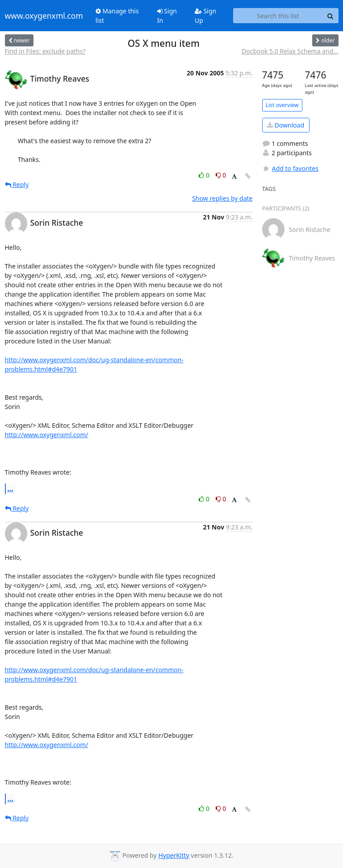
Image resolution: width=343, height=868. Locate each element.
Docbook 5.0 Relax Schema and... (290, 51)
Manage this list (117, 16)
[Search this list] (278, 16)
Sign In (167, 16)
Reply (17, 184)
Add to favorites (290, 168)
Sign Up (205, 16)
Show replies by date (222, 198)
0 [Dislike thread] (221, 175)
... (11, 488)
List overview (282, 105)
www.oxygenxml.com (44, 16)
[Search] (330, 16)
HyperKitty (174, 855)
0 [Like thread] (205, 175)
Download (286, 125)
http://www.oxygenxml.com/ (47, 435)
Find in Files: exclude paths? (45, 51)
